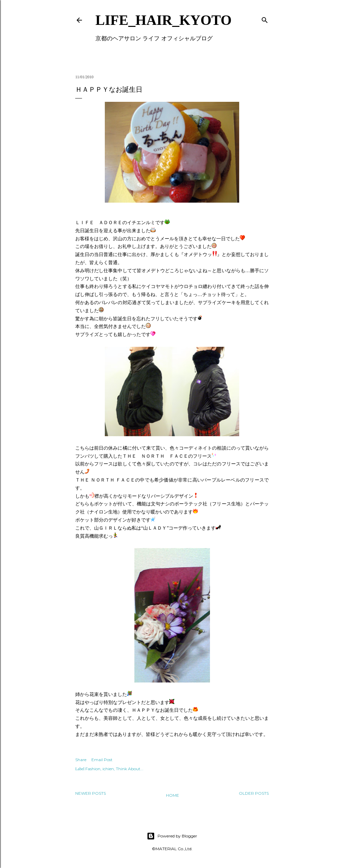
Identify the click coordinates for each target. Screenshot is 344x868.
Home (173, 795)
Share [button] (81, 760)
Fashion (93, 769)
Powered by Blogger (172, 836)
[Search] (265, 19)
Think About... (130, 769)
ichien (108, 769)
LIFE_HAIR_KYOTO (163, 20)
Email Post (102, 760)
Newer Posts (91, 793)
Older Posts (254, 793)
